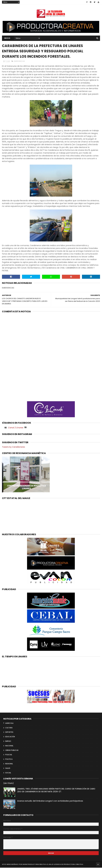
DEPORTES (9, 732)
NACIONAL (9, 746)
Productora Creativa (73, 865)
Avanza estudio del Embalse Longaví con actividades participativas (50, 801)
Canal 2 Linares (16, 428)
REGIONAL (9, 764)
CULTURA (9, 728)
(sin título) (8, 784)
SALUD (8, 768)
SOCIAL (8, 773)
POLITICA (9, 760)
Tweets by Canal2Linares (13, 447)
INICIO (7, 38)
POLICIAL (9, 755)
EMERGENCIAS (19, 62)
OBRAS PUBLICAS (12, 750)
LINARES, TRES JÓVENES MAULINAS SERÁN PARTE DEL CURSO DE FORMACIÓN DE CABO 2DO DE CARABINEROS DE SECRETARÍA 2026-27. (56, 791)
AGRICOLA (9, 723)
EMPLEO (8, 742)
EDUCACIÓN (10, 737)
